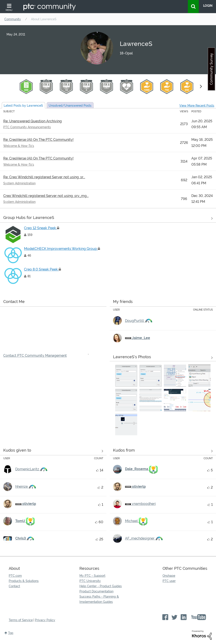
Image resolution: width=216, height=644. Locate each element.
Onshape (169, 576)
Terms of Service (21, 620)
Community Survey (211, 69)
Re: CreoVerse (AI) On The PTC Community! (38, 140)
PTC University (90, 581)
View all (53, 451)
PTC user (169, 581)
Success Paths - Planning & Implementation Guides (99, 599)
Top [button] (11, 633)
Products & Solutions (24, 581)
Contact (14, 586)
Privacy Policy (45, 620)
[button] (126, 376)
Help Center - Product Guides (101, 586)
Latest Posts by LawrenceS (23, 106)
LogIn (208, 6)
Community (13, 19)
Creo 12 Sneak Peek (42, 228)
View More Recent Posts (197, 106)
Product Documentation (96, 591)
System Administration (19, 183)
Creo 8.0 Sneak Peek (42, 269)
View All (108, 219)
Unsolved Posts (70, 106)
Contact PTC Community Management (35, 356)
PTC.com (15, 576)
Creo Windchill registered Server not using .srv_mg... (46, 196)
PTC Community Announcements (27, 127)
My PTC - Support (92, 576)
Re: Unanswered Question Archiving (33, 121)
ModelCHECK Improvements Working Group (62, 249)
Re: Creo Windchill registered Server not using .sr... (44, 177)
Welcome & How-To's (19, 146)
